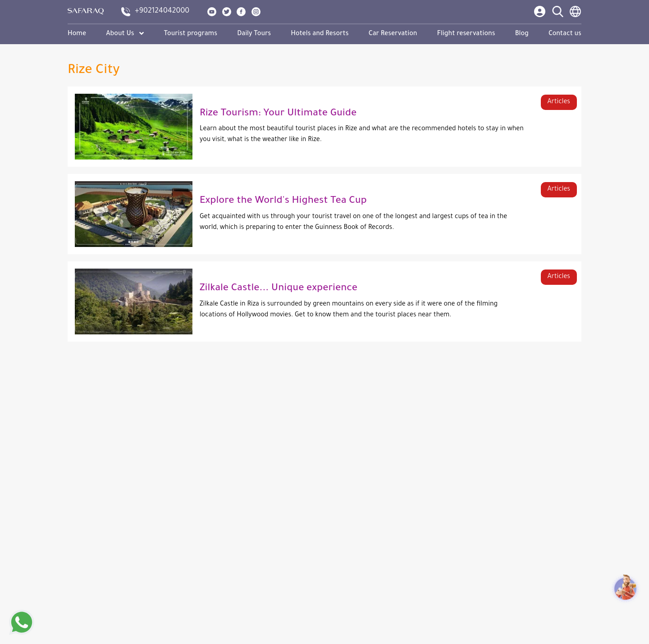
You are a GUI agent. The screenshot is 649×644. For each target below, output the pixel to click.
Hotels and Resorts (320, 34)
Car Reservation (393, 34)
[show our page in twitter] (227, 12)
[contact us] (156, 12)
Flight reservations (466, 34)
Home (77, 34)
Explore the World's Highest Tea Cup (283, 201)
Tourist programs (190, 34)
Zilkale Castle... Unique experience (279, 289)
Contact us (565, 34)
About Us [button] (125, 34)
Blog (522, 34)
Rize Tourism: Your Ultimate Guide (278, 114)
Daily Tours (254, 34)
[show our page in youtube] (212, 12)
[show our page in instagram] (256, 12)
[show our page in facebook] (242, 12)
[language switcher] (575, 12)
